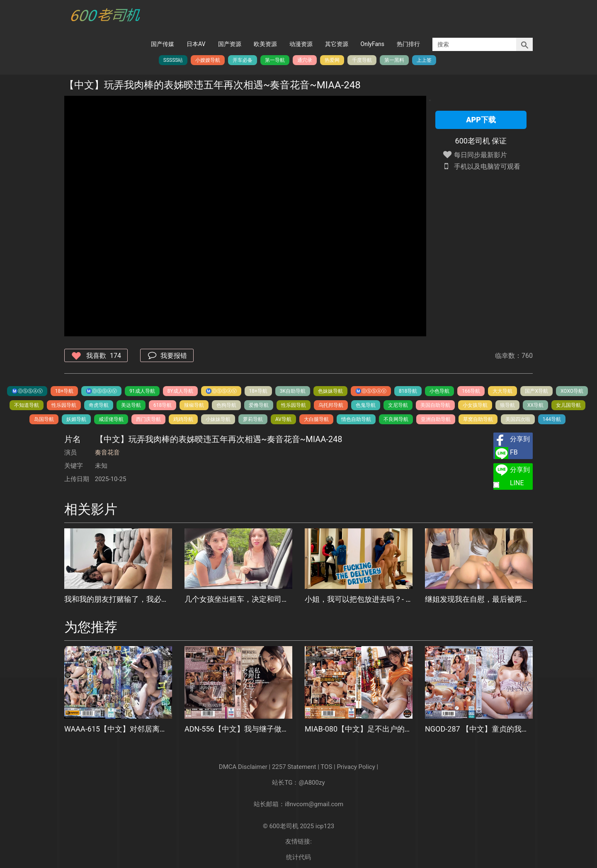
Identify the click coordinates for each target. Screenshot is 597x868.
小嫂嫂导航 (208, 60)
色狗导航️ (226, 405)
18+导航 (64, 391)
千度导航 (362, 60)
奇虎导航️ (99, 405)
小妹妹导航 (218, 419)
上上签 (424, 60)
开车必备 (243, 60)
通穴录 (305, 60)
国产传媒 (163, 44)
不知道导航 (27, 405)
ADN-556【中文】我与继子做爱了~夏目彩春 (238, 729)
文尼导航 (398, 405)
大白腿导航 (316, 419)
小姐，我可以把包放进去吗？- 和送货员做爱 (359, 599)
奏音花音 (107, 452)
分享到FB (520, 446)
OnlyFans (373, 44)
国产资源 (230, 44)
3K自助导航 (293, 391)
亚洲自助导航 (436, 419)
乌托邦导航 (331, 405)
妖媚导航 (76, 419)
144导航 (552, 419)
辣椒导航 (194, 405)
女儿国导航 (568, 405)
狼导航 (507, 405)
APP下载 (481, 120)
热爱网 (332, 60)
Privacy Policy (356, 767)
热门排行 (408, 44)
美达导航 (131, 405)
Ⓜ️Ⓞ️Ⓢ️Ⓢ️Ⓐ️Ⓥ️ (27, 391)
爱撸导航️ (259, 405)
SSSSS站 (173, 60)
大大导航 (502, 391)
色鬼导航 (366, 405)
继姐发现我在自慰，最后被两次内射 (479, 599)
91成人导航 (142, 391)
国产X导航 (536, 391)
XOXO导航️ (572, 391)
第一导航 (275, 60)
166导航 (471, 391)
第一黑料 (394, 60)
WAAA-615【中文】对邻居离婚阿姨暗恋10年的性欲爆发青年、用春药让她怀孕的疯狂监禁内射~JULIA (118, 729)
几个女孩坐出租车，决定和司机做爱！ (238, 599)
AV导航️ (283, 419)
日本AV (196, 44)
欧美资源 (265, 44)
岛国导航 (44, 419)
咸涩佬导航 (111, 419)
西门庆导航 (148, 419)
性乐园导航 (64, 405)
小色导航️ (439, 391)
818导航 (408, 391)
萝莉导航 (253, 419)
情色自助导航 (356, 419)
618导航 (163, 405)
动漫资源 (301, 44)
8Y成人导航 (180, 391)
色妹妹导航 (330, 391)
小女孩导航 (475, 405)
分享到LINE (520, 476)
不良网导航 (396, 419)
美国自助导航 (435, 405)
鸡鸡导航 (183, 419)
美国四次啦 (518, 419)
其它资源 (337, 44)
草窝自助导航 (478, 419)
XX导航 (535, 405)
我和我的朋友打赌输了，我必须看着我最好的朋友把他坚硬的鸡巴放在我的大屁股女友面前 (118, 599)
